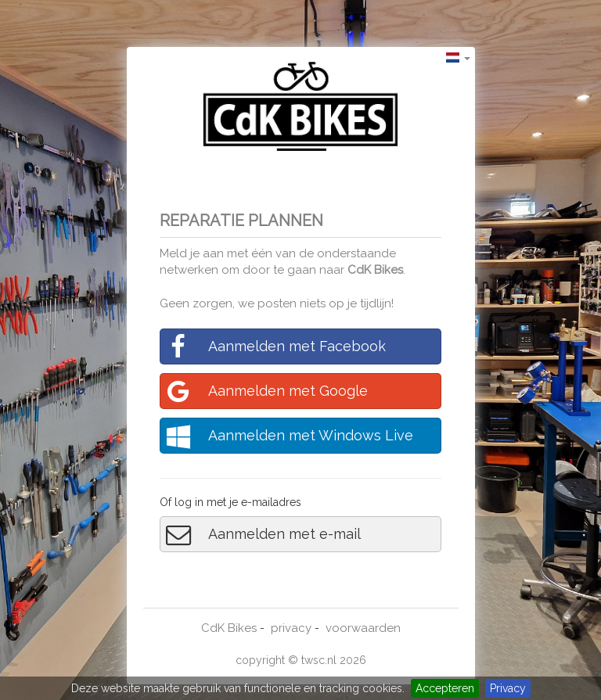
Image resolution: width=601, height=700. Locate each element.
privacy (291, 628)
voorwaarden (363, 628)
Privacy (508, 688)
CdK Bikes (375, 270)
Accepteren (445, 688)
